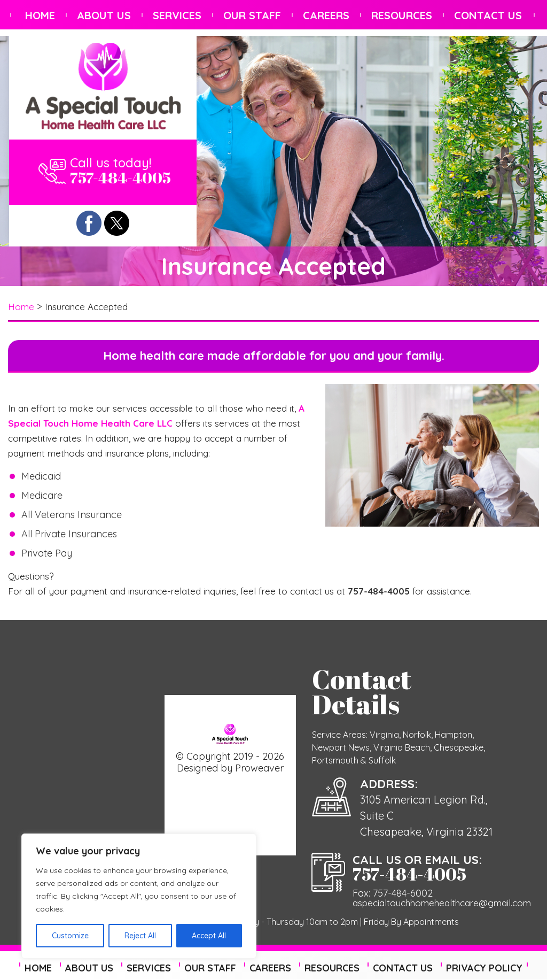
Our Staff (252, 15)
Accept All (209, 936)
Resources (402, 15)
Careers (326, 15)
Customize (70, 936)
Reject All (140, 936)
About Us (104, 15)
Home (40, 15)
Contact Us (488, 15)
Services (177, 15)
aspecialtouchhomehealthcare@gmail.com (441, 903)
